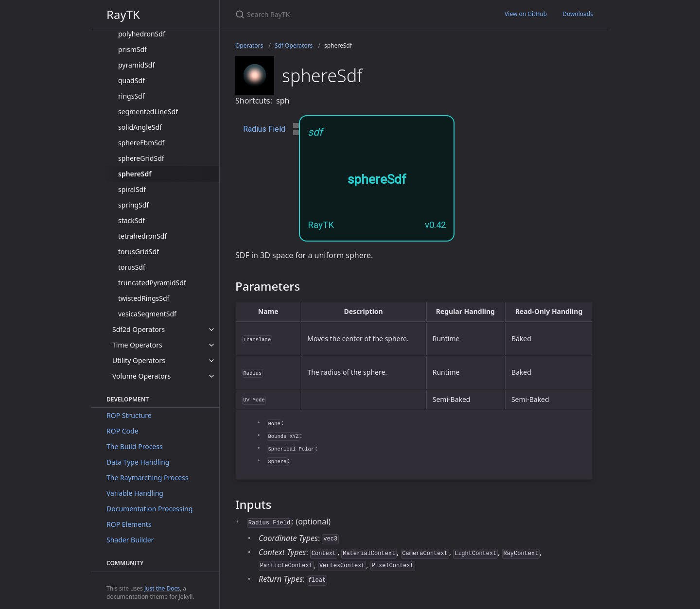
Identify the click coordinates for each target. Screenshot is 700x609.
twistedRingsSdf (144, 298)
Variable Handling (135, 493)
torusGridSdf (139, 252)
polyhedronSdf (142, 34)
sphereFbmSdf (141, 143)
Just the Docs (162, 588)
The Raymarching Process (147, 478)
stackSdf (131, 220)
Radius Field (264, 129)
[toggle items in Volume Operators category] (211, 376)
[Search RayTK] (350, 14)
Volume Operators (141, 376)
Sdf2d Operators (139, 329)
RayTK (123, 14)
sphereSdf (135, 174)
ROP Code (122, 431)
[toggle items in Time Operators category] (211, 345)
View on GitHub (526, 14)
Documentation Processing (149, 509)
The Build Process (135, 446)
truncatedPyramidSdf (152, 283)
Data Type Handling (138, 462)
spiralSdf (132, 189)
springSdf (133, 205)
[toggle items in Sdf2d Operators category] (211, 330)
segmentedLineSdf (148, 112)
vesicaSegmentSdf (147, 314)
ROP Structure (129, 415)
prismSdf (132, 49)
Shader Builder (130, 540)
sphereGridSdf (141, 158)
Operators (249, 45)
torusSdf (132, 267)
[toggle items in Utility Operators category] (211, 361)
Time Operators (137, 345)
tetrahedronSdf (142, 236)
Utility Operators (139, 360)
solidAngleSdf (140, 127)
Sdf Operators (294, 45)
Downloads (578, 14)
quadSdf (131, 80)
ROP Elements (129, 524)
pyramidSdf (136, 65)
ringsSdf (131, 96)
